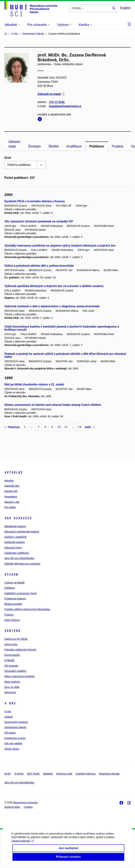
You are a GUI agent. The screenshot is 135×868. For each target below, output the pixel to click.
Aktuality (9, 481)
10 (59, 427)
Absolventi (10, 692)
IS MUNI (19, 774)
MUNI (8, 774)
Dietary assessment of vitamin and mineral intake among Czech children (53, 405)
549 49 (57, 102)
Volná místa (11, 644)
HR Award (10, 733)
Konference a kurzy (15, 738)
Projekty (118, 146)
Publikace (97, 146)
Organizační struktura (16, 722)
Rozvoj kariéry (12, 655)
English (125, 8)
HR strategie (11, 666)
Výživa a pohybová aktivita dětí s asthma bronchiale (39, 266)
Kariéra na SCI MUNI (16, 639)
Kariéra (12, 631)
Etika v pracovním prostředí (19, 676)
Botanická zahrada (109, 774)
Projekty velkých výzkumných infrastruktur (27, 609)
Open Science (12, 620)
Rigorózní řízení (13, 548)
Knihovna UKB (64, 774)
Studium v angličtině (15, 537)
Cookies (28, 807)
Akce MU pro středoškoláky (19, 558)
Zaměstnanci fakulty (15, 727)
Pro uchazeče (18, 518)
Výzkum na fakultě (14, 583)
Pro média (10, 507)
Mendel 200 (11, 491)
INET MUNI (33, 774)
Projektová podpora (15, 599)
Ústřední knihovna (86, 774)
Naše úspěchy (12, 682)
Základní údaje (14, 144)
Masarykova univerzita (25, 803)
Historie (9, 717)
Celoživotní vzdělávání (17, 553)
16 (80, 427)
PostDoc (9, 615)
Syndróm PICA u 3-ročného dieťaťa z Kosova (35, 201)
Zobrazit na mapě (51, 94)
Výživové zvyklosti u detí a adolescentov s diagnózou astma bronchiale (52, 306)
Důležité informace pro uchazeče (22, 564)
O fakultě (9, 660)
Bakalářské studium (15, 526)
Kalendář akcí (12, 486)
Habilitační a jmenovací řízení (21, 593)
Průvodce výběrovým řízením (20, 650)
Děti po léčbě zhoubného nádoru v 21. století (34, 384)
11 (66, 427)
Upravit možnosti (22, 848)
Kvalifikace (74, 146)
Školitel (54, 146)
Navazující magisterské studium (22, 532)
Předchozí (12, 427)
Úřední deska (12, 749)
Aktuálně (14, 472)
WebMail (48, 774)
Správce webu (12, 807)
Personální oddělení (15, 671)
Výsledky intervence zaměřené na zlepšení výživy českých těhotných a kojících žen (60, 246)
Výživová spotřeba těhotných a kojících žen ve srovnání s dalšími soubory (54, 286)
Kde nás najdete (13, 743)
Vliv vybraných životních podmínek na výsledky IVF (39, 221)
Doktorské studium (15, 542)
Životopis (34, 146)
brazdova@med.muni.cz (65, 106)
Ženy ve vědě (12, 687)
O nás (10, 703)
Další (90, 427)
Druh (8, 158)
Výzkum (11, 574)
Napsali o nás (12, 502)
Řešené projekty (13, 604)
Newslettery (11, 497)
